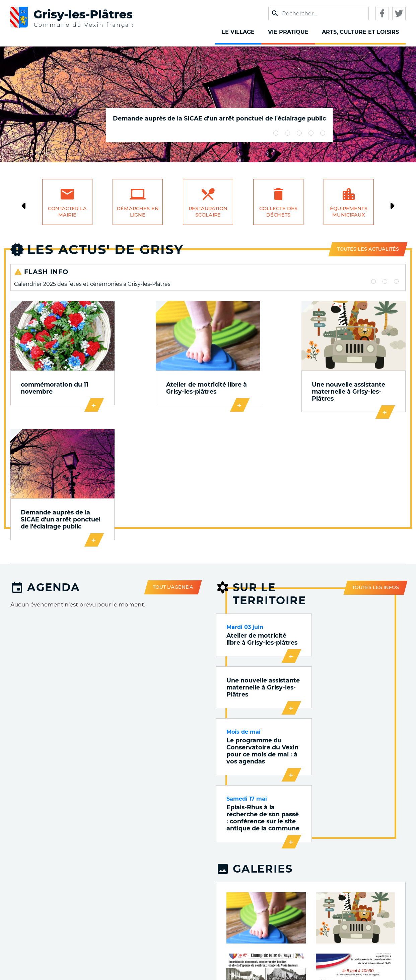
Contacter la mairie (67, 212)
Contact (380, 941)
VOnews (288, 903)
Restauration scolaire (208, 212)
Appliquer (275, 13)
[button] (266, 683)
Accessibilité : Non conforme (365, 921)
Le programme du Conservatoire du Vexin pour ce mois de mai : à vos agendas (260, 576)
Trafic (292, 912)
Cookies (380, 932)
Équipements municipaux (349, 212)
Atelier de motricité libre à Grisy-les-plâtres (152, 382)
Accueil (381, 892)
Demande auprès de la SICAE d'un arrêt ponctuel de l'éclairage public (219, 118)
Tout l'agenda (173, 457)
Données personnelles (360, 909)
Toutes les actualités (368, 249)
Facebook (382, 13)
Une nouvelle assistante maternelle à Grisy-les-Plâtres (257, 382)
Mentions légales (367, 901)
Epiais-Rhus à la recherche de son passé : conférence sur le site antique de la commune (359, 580)
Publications (282, 893)
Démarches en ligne (138, 212)
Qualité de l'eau (278, 932)
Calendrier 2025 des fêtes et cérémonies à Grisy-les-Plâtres (92, 284)
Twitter (399, 13)
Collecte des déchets (279, 212)
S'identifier (376, 957)
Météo (291, 941)
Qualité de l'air (279, 922)
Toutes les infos (375, 457)
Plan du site (375, 949)
